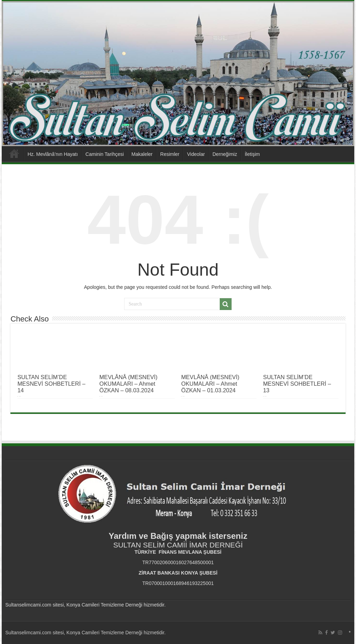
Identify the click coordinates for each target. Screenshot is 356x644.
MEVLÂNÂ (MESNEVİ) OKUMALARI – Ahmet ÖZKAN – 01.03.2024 (210, 384)
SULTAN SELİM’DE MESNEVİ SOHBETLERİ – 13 (297, 384)
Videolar (196, 154)
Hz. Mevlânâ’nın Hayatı (53, 154)
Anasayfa (14, 153)
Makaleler (142, 154)
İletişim (252, 154)
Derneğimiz (225, 154)
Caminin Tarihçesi (105, 154)
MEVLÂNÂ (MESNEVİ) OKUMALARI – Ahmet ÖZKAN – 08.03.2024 (128, 384)
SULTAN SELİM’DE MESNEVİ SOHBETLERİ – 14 (51, 384)
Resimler (170, 154)
